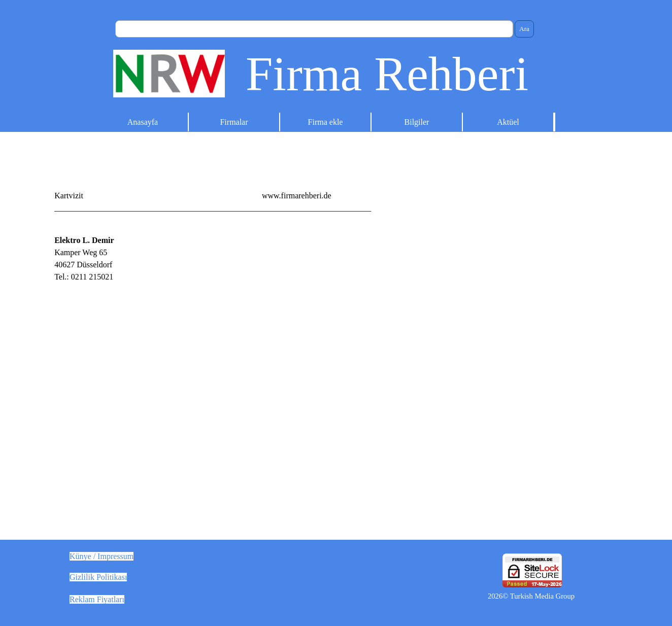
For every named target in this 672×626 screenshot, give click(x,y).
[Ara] (314, 29)
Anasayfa (143, 122)
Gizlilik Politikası (98, 577)
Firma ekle (326, 122)
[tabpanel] (336, 196)
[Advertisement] (482, 305)
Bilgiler (417, 122)
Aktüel (508, 122)
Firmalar (234, 122)
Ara (524, 29)
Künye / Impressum (102, 556)
